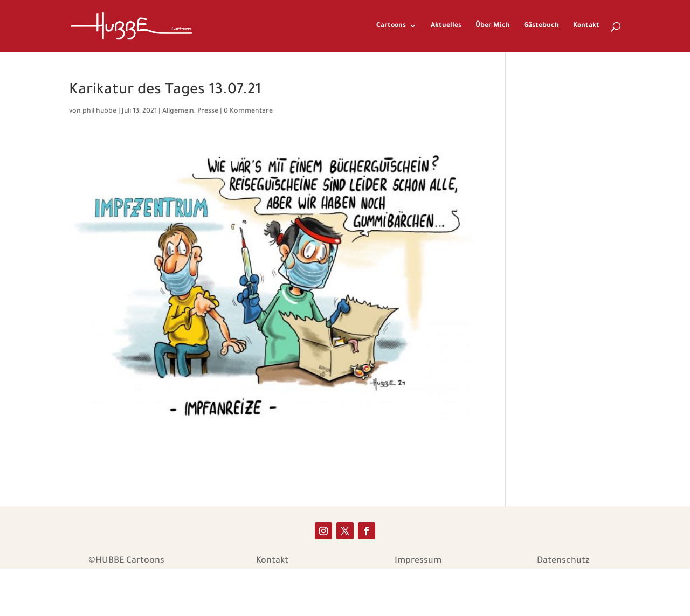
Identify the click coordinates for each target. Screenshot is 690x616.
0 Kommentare (248, 112)
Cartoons (391, 26)
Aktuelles (446, 26)
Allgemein (178, 112)
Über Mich (493, 26)
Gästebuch (541, 26)
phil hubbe (99, 112)
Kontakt (586, 26)
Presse (208, 112)
